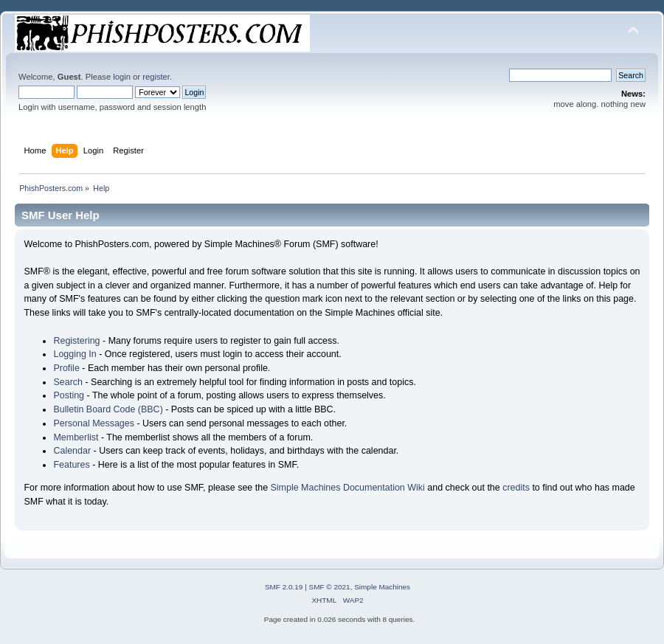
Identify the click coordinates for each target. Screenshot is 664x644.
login (122, 77)
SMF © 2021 (330, 587)
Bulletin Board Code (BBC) (108, 409)
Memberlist (76, 437)
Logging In (75, 354)
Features (71, 465)
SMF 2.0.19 (284, 587)
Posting (69, 395)
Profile (66, 368)
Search (68, 382)
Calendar (72, 451)
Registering (76, 341)
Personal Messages (94, 423)
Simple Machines (382, 587)
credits (516, 488)
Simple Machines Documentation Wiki (348, 488)
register (156, 77)
